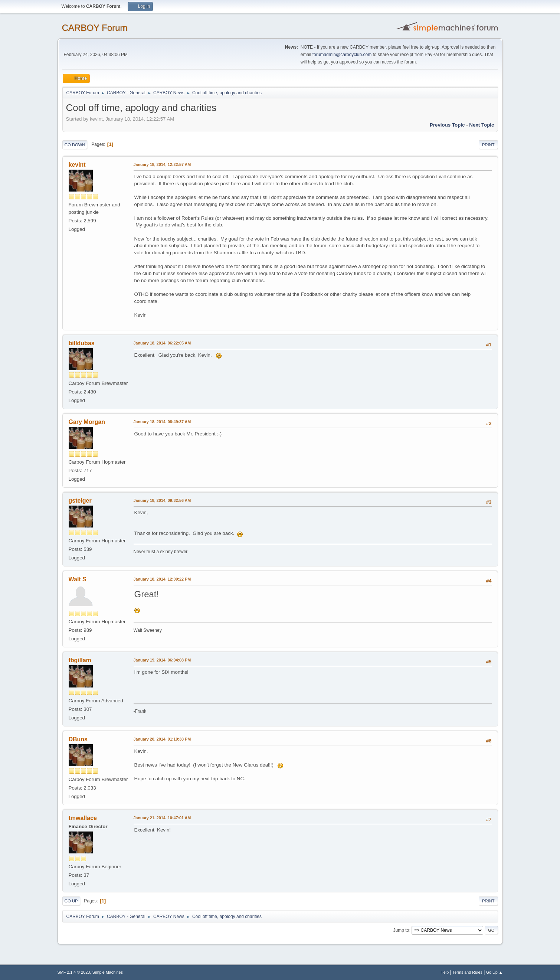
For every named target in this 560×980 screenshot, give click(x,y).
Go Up (71, 901)
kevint (77, 165)
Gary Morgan (87, 422)
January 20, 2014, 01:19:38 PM (162, 739)
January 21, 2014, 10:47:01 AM (162, 818)
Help (445, 972)
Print (488, 145)
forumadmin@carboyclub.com (342, 55)
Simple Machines (108, 972)
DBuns (78, 739)
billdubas (82, 343)
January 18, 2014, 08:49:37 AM (162, 422)
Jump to (401, 930)
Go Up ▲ (494, 972)
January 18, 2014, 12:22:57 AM (162, 164)
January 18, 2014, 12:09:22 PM (162, 579)
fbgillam (80, 660)
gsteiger (80, 501)
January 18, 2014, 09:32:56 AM (162, 500)
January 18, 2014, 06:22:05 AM (162, 343)
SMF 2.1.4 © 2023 (74, 972)
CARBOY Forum (95, 28)
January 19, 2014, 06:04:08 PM (162, 660)
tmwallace (83, 818)
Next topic (482, 125)
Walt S (78, 579)
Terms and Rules (467, 972)
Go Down (75, 145)
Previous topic (447, 125)
